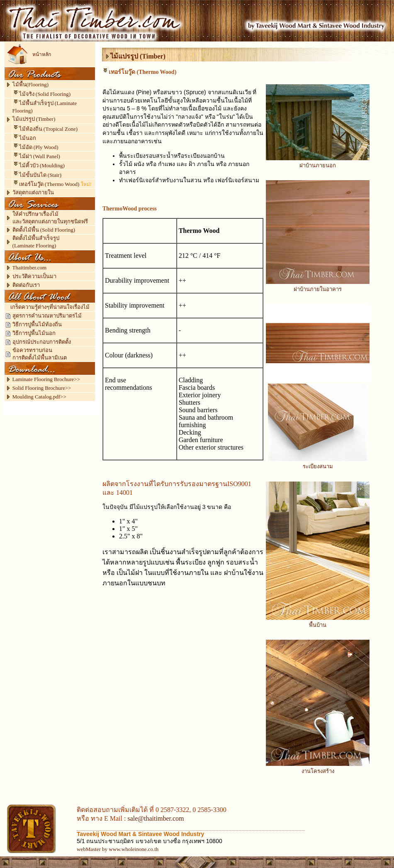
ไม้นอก (24, 138)
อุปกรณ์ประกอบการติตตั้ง (42, 342)
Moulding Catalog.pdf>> (39, 397)
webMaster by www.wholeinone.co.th (118, 849)
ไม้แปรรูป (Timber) (34, 119)
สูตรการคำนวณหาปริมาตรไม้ (47, 316)
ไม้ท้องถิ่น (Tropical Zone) (48, 129)
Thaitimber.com (30, 268)
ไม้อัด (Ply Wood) (35, 147)
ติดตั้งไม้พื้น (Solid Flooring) (44, 230)
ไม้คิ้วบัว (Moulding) (39, 165)
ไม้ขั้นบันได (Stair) (37, 175)
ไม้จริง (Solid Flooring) (45, 94)
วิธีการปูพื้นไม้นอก (34, 333)
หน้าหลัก (42, 54)
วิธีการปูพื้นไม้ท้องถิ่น (37, 324)
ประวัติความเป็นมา (34, 276)
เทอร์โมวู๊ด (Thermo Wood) (49, 184)
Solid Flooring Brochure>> (42, 388)
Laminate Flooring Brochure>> (46, 379)
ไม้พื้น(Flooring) (30, 84)
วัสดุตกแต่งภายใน (33, 192)
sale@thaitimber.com (156, 818)
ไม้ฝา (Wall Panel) (36, 156)
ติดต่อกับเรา (26, 285)
